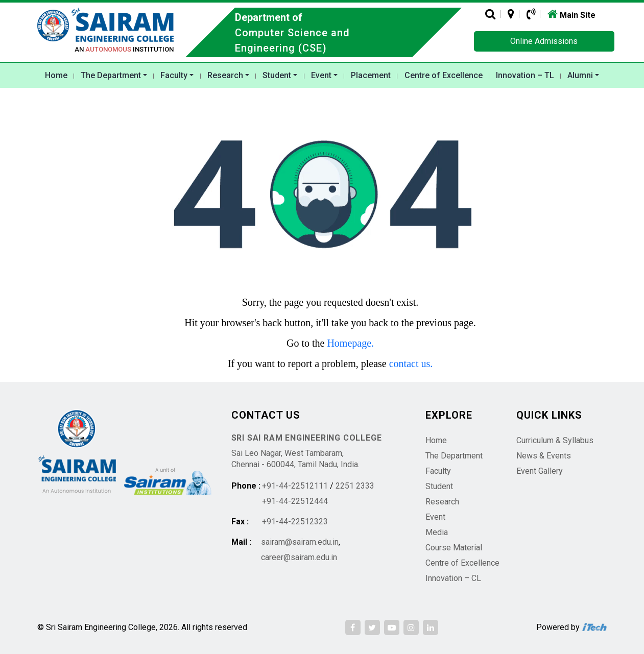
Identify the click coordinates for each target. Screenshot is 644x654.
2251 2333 (355, 486)
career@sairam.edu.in (299, 557)
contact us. (411, 364)
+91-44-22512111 (295, 486)
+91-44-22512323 (295, 522)
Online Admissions (544, 41)
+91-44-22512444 (295, 501)
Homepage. (350, 343)
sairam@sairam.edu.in (300, 542)
